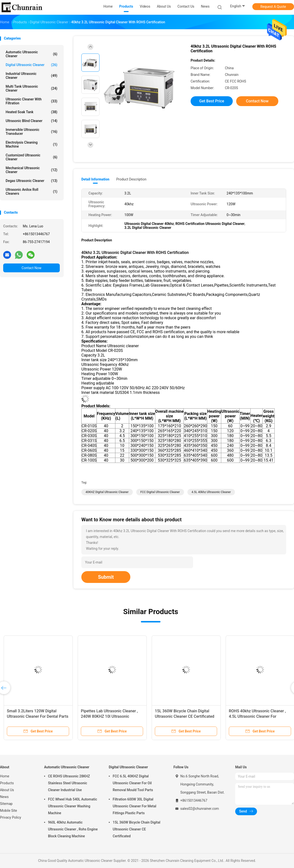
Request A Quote (273, 7)
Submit (106, 577)
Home (5, 776)
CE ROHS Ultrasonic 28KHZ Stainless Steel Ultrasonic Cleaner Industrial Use (69, 783)
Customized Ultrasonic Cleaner (31, 157)
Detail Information (95, 179)
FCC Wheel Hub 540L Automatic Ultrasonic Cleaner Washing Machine (73, 806)
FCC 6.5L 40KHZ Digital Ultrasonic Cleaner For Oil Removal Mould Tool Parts (133, 783)
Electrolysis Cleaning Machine (31, 144)
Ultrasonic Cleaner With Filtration (31, 101)
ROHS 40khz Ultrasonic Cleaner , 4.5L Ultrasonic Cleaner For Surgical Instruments (257, 716)
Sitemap (6, 804)
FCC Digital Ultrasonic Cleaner (160, 492)
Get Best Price (212, 101)
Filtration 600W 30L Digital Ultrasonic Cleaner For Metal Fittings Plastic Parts (135, 806)
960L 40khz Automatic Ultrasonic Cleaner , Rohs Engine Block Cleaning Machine (73, 829)
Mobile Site (9, 811)
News (4, 797)
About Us (7, 790)
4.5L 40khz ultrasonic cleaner (211, 492)
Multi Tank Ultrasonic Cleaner (31, 88)
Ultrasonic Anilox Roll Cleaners (31, 192)
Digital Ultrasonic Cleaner (31, 65)
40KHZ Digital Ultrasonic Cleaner (107, 492)
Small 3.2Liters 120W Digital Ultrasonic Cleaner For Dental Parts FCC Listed (38, 716)
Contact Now (31, 268)
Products (7, 783)
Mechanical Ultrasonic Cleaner (31, 170)
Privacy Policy (11, 817)
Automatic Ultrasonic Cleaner (31, 54)
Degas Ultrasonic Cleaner (31, 181)
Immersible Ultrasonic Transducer (31, 132)
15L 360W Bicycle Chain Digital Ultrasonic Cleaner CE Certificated (136, 829)
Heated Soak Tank (31, 112)
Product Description (131, 179)
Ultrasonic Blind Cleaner (31, 121)
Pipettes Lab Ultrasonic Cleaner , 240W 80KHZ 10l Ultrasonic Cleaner (109, 716)
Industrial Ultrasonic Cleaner (31, 76)
